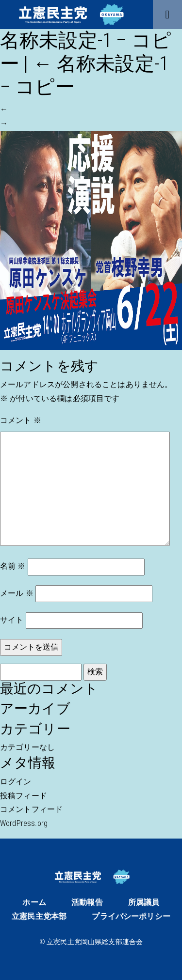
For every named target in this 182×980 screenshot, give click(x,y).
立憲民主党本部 (39, 916)
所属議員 (144, 902)
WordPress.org (24, 823)
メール (17, 593)
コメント (21, 420)
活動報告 (87, 902)
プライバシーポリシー (131, 916)
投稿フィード (24, 796)
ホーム (34, 902)
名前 (13, 566)
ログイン (16, 782)
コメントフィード (31, 809)
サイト (12, 620)
